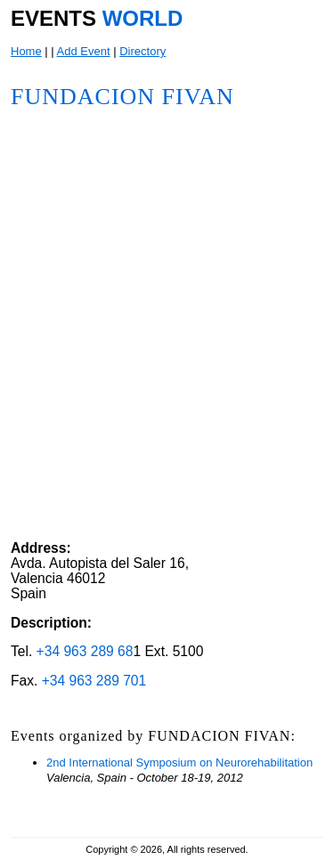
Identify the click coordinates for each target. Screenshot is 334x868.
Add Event (84, 51)
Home (26, 51)
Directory (143, 51)
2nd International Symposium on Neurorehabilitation (179, 763)
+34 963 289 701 (94, 681)
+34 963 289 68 (85, 651)
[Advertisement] (185, 425)
